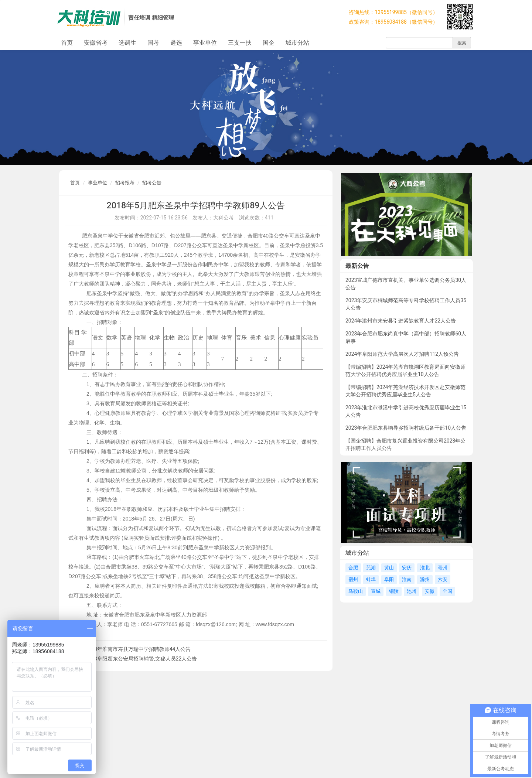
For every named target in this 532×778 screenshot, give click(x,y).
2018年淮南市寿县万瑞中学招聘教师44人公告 (138, 649)
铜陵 (394, 591)
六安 (443, 579)
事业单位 (205, 43)
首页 (67, 43)
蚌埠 (371, 579)
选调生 (127, 43)
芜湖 (371, 568)
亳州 (443, 568)
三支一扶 (240, 43)
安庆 (407, 568)
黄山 (389, 568)
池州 (412, 591)
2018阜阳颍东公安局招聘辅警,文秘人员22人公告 (141, 659)
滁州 (425, 579)
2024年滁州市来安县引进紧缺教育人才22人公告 (401, 321)
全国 (447, 591)
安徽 (430, 591)
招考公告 (152, 183)
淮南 (407, 579)
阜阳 (389, 579)
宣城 (376, 591)
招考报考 (125, 183)
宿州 (353, 579)
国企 (269, 43)
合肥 (353, 568)
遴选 (176, 43)
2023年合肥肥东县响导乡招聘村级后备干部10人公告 (406, 428)
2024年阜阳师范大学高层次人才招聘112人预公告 (402, 354)
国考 (153, 43)
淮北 (425, 568)
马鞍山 (356, 591)
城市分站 (297, 43)
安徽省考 (96, 43)
